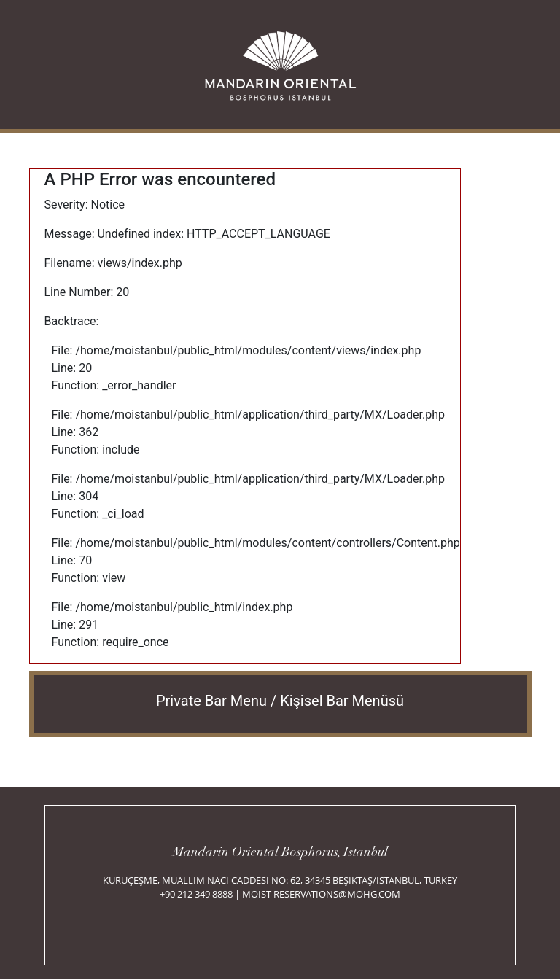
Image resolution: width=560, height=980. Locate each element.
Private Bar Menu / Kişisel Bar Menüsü (280, 701)
